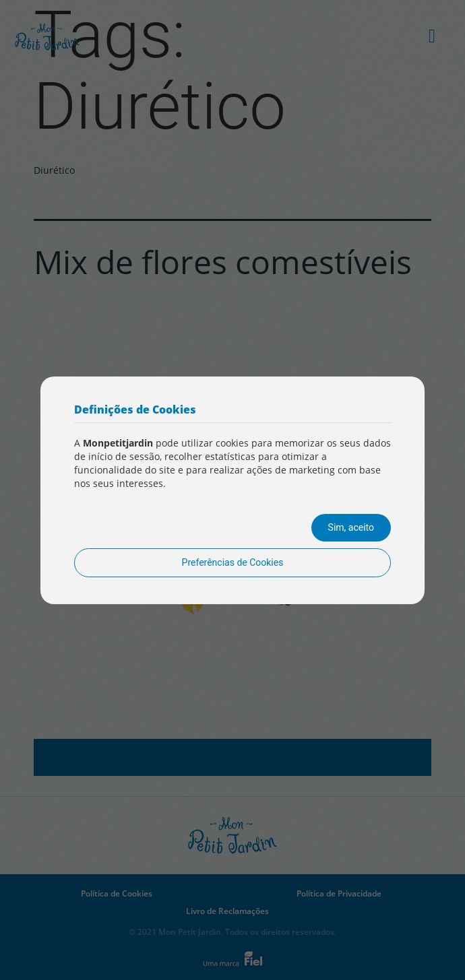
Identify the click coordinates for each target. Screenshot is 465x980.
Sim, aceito (351, 527)
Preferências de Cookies (233, 562)
